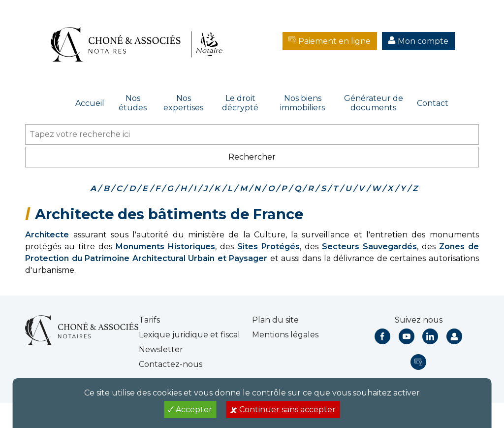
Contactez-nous (171, 364)
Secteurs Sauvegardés (369, 247)
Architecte (47, 235)
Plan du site (275, 320)
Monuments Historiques (165, 247)
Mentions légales (285, 335)
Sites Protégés (268, 247)
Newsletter (161, 349)
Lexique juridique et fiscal (189, 335)
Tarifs (149, 320)
